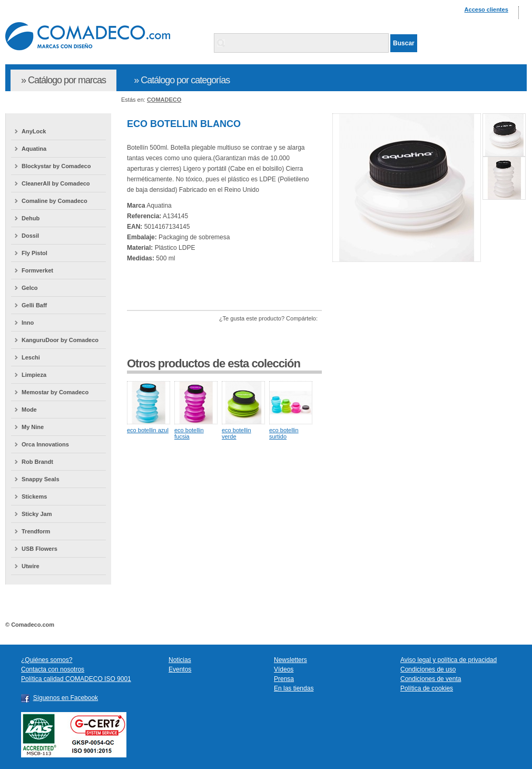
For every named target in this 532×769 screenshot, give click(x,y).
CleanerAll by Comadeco (56, 183)
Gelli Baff (34, 305)
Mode (29, 410)
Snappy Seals (41, 479)
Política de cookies (427, 688)
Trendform (36, 531)
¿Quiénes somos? (47, 660)
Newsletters (290, 660)
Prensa (284, 679)
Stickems (34, 497)
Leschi (31, 357)
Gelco (30, 288)
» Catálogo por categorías (182, 80)
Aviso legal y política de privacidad (449, 660)
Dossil (30, 236)
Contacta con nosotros (53, 669)
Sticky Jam (37, 514)
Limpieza (34, 375)
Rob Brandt (37, 462)
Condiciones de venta (431, 679)
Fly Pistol (35, 253)
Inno (28, 323)
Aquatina (34, 149)
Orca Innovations (45, 444)
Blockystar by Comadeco (56, 166)
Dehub (31, 218)
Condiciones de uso (428, 669)
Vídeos (284, 669)
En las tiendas (294, 688)
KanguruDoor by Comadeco (60, 340)
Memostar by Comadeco (55, 392)
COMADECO (164, 100)
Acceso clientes (486, 9)
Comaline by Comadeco (55, 201)
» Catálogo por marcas (63, 80)
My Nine (33, 427)
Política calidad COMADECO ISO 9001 (76, 679)
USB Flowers (40, 549)
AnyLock (34, 131)
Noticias (180, 660)
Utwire (31, 566)
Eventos (180, 669)
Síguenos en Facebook (66, 698)
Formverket (37, 270)
